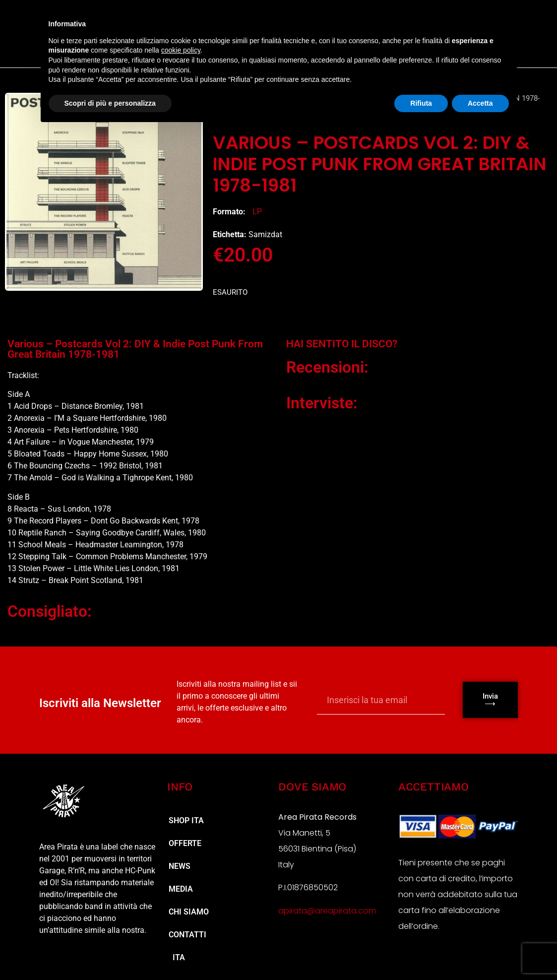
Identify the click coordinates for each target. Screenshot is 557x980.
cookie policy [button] (181, 50)
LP (257, 212)
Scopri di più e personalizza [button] (110, 103)
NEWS (180, 866)
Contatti (187, 935)
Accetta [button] (480, 103)
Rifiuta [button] (421, 103)
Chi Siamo (189, 912)
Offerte (185, 843)
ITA (177, 957)
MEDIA (181, 889)
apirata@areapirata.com (327, 911)
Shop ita (186, 820)
